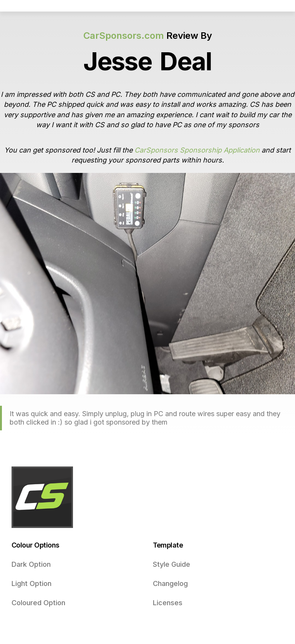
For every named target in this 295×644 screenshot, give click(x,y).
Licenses (168, 603)
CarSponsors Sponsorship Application (197, 150)
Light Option (31, 583)
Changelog (170, 583)
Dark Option (31, 564)
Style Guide (172, 564)
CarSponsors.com (124, 36)
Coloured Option (38, 603)
